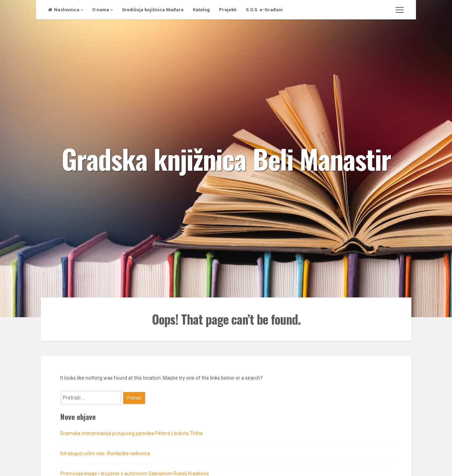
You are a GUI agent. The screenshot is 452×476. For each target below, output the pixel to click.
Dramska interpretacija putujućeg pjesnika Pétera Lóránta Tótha (132, 433)
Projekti (228, 10)
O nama (101, 10)
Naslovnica (64, 10)
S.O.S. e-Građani (264, 10)
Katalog (201, 10)
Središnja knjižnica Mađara (153, 10)
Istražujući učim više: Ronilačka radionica (105, 453)
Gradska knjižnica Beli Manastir (226, 158)
